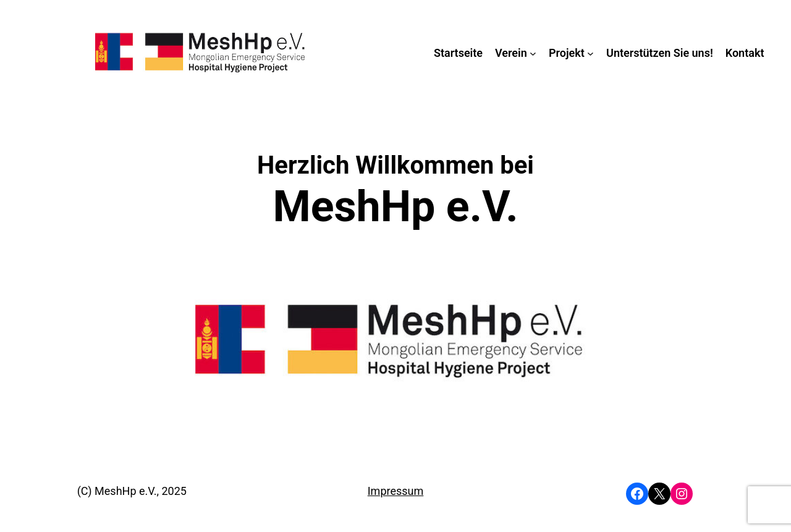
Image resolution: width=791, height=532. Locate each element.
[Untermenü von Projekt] (590, 53)
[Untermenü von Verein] (533, 53)
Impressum (396, 491)
